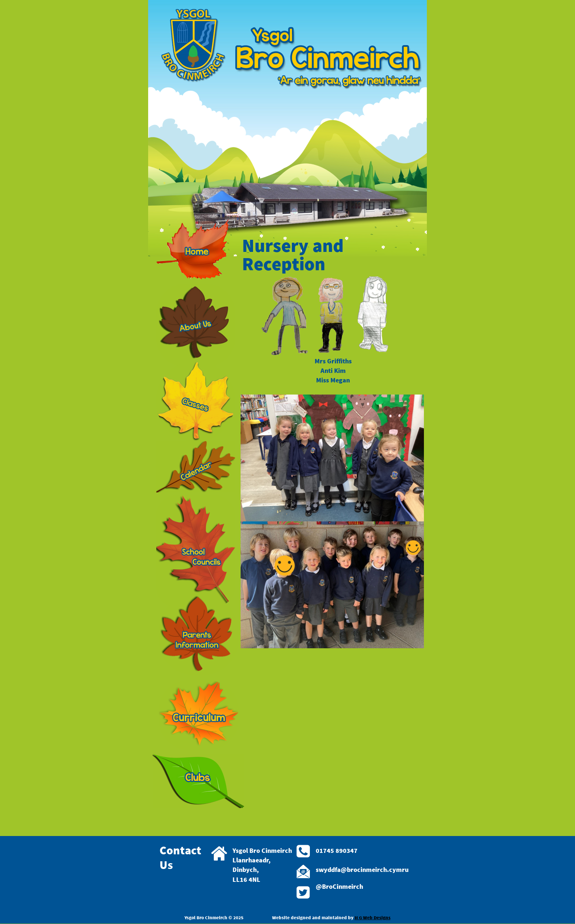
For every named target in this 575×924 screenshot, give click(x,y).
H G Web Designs (373, 918)
